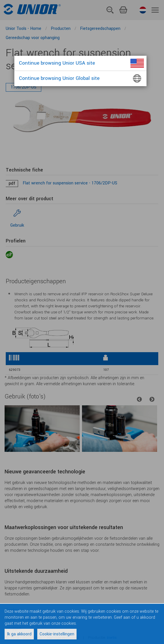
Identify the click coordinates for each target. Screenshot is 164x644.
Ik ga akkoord (19, 634)
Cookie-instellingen (57, 634)
